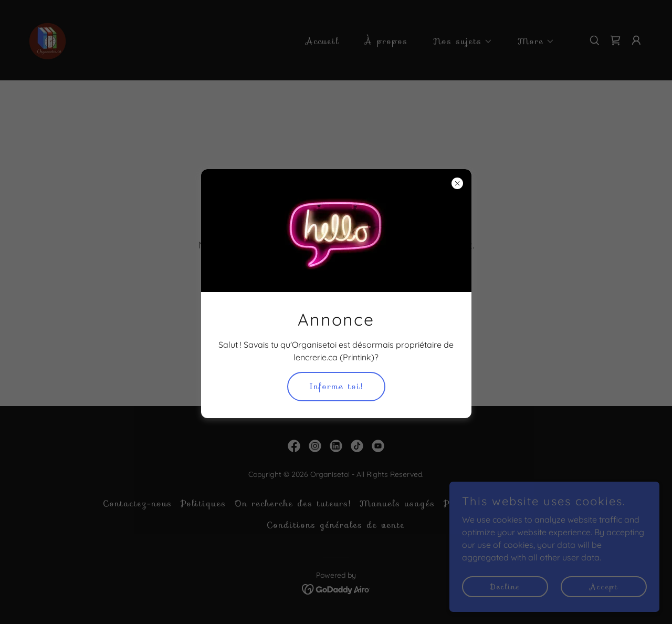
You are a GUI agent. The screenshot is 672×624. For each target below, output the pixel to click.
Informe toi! (336, 386)
